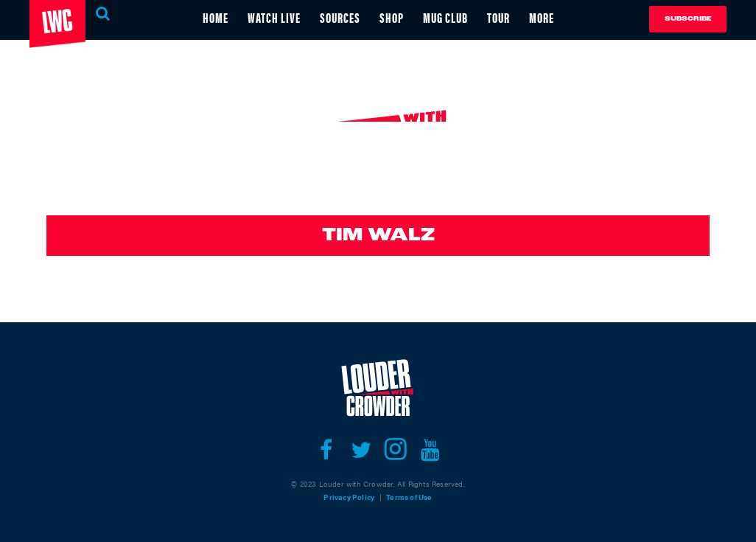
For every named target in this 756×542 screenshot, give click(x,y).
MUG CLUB (445, 17)
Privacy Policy (349, 497)
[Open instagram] (395, 450)
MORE (542, 17)
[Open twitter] (361, 450)
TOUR (498, 17)
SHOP (392, 17)
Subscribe (688, 19)
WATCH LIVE (274, 17)
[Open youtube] (430, 450)
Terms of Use (409, 497)
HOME (216, 17)
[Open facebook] (326, 450)
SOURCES (340, 17)
